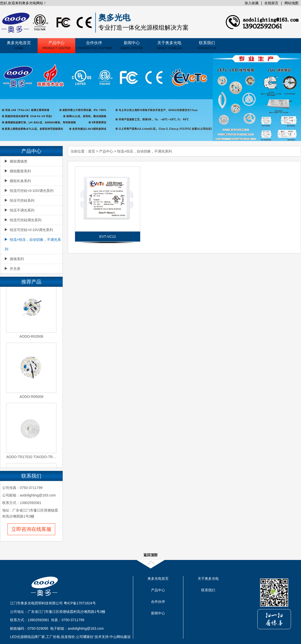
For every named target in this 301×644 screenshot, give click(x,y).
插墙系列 (14, 259)
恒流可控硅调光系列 (23, 220)
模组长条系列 (18, 181)
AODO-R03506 (31, 337)
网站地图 (291, 3)
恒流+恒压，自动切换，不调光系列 (144, 151)
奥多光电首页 (19, 45)
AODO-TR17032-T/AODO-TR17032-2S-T (31, 457)
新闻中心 (132, 45)
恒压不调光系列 (20, 210)
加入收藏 (252, 3)
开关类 (13, 269)
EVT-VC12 (108, 237)
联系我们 (207, 45)
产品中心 (56, 45)
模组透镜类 (16, 161)
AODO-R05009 (31, 397)
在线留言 (271, 3)
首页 (92, 151)
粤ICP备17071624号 (80, 603)
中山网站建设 (120, 637)
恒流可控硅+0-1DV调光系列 (29, 191)
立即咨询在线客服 (31, 529)
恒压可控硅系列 (20, 200)
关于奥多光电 (169, 45)
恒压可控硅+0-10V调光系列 (29, 230)
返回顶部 (150, 555)
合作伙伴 (94, 45)
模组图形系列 (18, 171)
